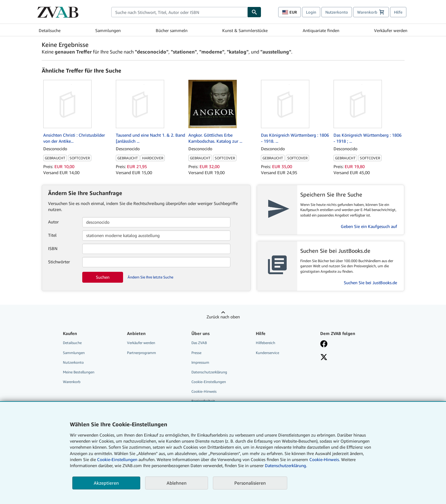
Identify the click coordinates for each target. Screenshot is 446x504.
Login (311, 12)
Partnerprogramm (142, 353)
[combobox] (179, 12)
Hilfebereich (265, 343)
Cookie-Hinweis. (325, 459)
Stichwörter (59, 262)
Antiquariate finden (321, 30)
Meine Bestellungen (79, 372)
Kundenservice (267, 353)
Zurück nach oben (223, 317)
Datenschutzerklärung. (286, 465)
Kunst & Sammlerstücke (245, 30)
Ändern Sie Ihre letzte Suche (150, 277)
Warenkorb (72, 382)
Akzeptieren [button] (106, 483)
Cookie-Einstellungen (117, 459)
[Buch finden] (254, 12)
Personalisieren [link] (250, 483)
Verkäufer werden (391, 30)
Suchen (103, 277)
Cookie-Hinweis (204, 391)
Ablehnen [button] (177, 483)
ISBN (53, 248)
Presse (196, 353)
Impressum (200, 362)
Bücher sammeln (172, 30)
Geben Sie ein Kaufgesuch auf (369, 226)
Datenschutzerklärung (209, 372)
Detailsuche (50, 30)
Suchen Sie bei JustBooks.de (370, 283)
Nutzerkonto (337, 12)
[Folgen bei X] (348, 358)
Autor (53, 222)
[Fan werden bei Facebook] (348, 344)
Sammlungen (108, 30)
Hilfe (398, 12)
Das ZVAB (199, 343)
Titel (52, 235)
